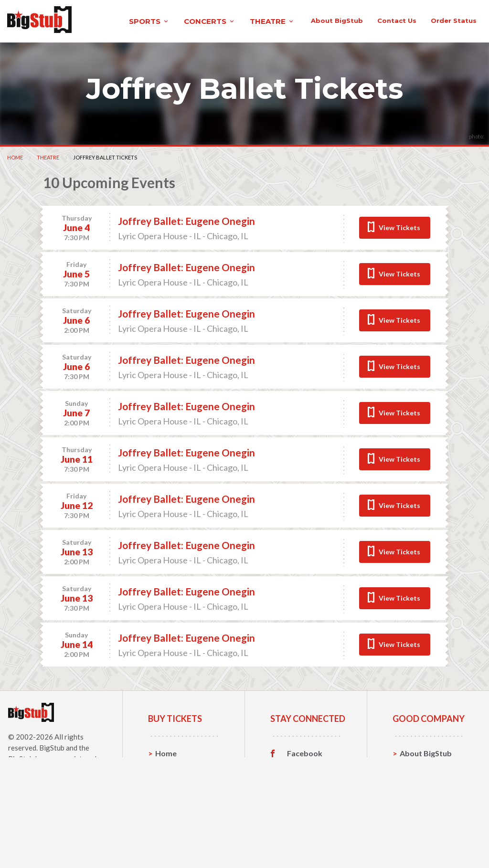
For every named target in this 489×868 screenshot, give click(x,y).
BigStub (52, 787)
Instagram (305, 822)
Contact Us (420, 807)
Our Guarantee (427, 837)
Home (15, 196)
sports (109, 21)
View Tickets (399, 267)
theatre (232, 21)
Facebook (305, 793)
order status (409, 62)
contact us (352, 62)
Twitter (301, 807)
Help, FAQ (418, 822)
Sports (167, 807)
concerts (169, 21)
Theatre (48, 196)
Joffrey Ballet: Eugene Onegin (186, 260)
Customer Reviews (305, 839)
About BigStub (292, 62)
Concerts (172, 822)
